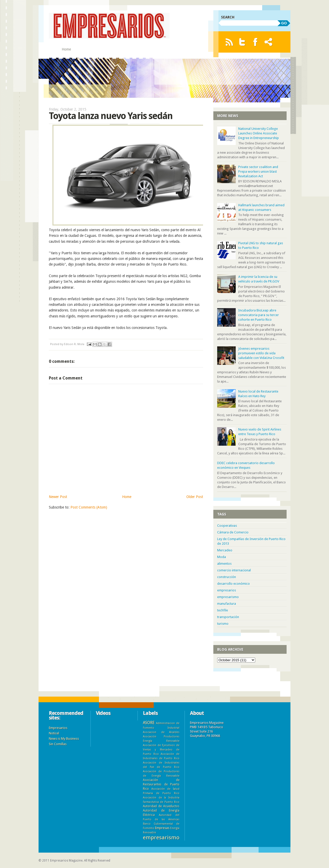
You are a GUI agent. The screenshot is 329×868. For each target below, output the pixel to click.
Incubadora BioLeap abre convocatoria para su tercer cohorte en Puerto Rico (259, 315)
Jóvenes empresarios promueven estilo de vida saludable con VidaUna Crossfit (261, 353)
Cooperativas (227, 526)
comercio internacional (234, 570)
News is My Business (64, 739)
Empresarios (58, 728)
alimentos (224, 564)
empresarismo (228, 597)
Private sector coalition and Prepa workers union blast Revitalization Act (258, 172)
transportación (228, 617)
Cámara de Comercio (233, 532)
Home (66, 49)
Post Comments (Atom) (89, 507)
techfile (223, 610)
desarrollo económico (234, 584)
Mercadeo (225, 550)
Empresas (162, 828)
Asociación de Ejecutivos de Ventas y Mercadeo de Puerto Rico (161, 749)
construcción (227, 577)
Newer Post (58, 497)
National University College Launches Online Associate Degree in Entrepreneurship (259, 133)
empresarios (227, 590)
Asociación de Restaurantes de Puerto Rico (161, 784)
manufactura (227, 604)
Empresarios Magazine (66, 861)
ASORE (149, 723)
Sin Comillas (58, 744)
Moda (222, 557)
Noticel (54, 733)
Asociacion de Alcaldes (161, 732)
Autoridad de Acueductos (161, 806)
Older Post (195, 497)
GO (284, 23)
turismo (223, 624)
